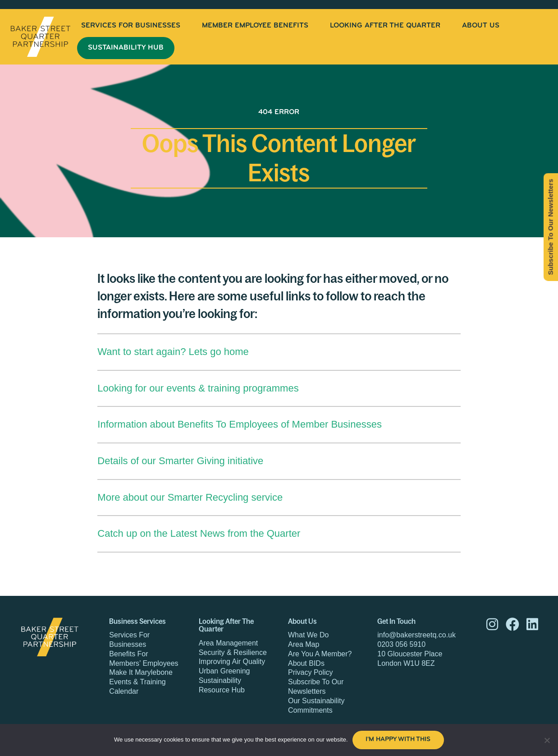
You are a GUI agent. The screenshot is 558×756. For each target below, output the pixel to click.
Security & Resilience (233, 652)
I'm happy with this (398, 740)
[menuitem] (131, 26)
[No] (547, 740)
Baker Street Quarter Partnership (41, 37)
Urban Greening (224, 671)
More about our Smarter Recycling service (190, 497)
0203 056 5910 (401, 644)
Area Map (304, 644)
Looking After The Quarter (385, 26)
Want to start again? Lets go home (173, 352)
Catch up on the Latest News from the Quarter (199, 533)
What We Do (308, 635)
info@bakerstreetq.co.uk (416, 635)
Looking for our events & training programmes (198, 388)
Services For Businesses (131, 26)
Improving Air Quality (232, 661)
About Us (481, 26)
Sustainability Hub (126, 48)
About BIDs (306, 663)
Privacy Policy (311, 672)
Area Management (229, 643)
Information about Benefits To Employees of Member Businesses (240, 424)
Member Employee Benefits (255, 26)
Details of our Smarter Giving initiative (180, 461)
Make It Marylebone (141, 672)
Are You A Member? (320, 654)
